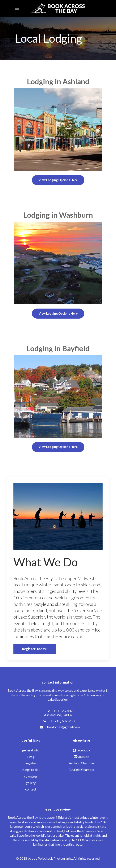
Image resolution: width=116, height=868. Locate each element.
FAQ (31, 757)
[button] (17, 8)
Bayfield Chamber (81, 770)
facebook (83, 750)
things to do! (31, 770)
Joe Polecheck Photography (52, 858)
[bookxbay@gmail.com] (58, 727)
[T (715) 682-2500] (58, 721)
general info (31, 750)
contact (31, 789)
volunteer (31, 776)
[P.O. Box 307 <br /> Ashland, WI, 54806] (58, 713)
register (31, 763)
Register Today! (35, 649)
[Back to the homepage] (58, 8)
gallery (31, 783)
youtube (83, 757)
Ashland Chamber (82, 763)
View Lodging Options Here (58, 180)
